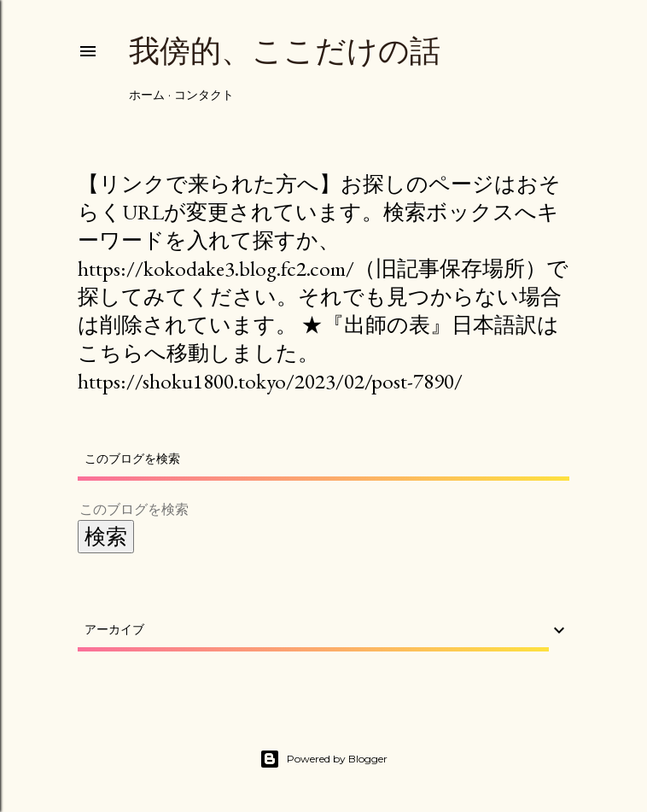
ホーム (147, 95)
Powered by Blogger (323, 759)
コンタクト (204, 95)
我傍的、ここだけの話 (285, 51)
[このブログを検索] (303, 509)
